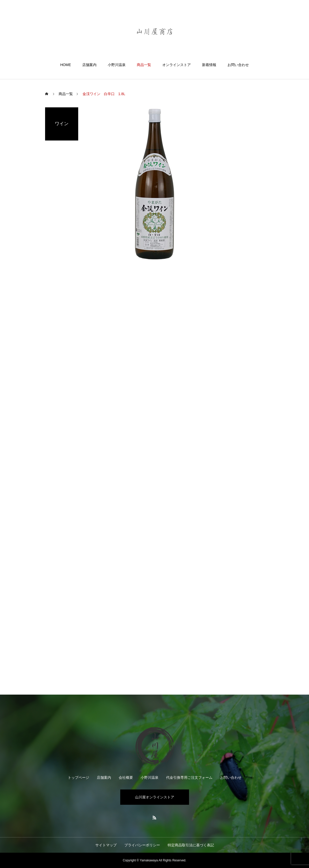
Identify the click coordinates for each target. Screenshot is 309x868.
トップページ (78, 777)
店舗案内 (89, 65)
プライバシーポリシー (142, 845)
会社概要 (126, 777)
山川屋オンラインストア (155, 797)
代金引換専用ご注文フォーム (189, 777)
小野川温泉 (117, 65)
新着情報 (209, 65)
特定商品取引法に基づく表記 (191, 845)
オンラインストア (177, 65)
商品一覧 (144, 65)
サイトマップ (106, 845)
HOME (66, 65)
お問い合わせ (238, 65)
